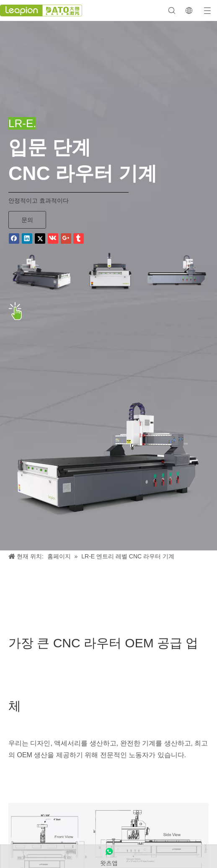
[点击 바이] (15, 311)
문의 (27, 220)
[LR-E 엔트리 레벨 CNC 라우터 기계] (108, 460)
